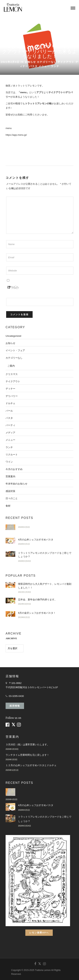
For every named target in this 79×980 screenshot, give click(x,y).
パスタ (33, 66)
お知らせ (30, 62)
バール (9, 411)
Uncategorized (13, 336)
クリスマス (12, 374)
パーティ (10, 425)
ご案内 (11, 366)
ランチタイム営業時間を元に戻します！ (27, 755)
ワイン (9, 462)
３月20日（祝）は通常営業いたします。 (27, 745)
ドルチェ (10, 403)
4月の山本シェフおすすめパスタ (36, 540)
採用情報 (15, 706)
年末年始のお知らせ (16, 484)
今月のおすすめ (14, 469)
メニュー (44, 66)
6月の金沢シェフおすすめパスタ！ (37, 613)
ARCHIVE (11, 638)
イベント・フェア (15, 350)
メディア (10, 433)
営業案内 (10, 476)
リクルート (12, 455)
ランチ (55, 66)
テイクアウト (66, 62)
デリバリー (12, 396)
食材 (8, 506)
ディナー (10, 389)
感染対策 (10, 491)
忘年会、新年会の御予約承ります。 (37, 600)
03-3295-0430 (16, 696)
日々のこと (12, 498)
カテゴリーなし (47, 62)
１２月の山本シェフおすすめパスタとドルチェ (31, 765)
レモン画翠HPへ (39, 933)
